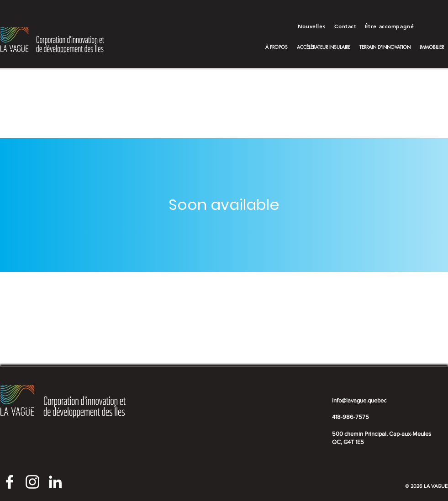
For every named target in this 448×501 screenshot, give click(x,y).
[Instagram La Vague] (32, 482)
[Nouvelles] (313, 26)
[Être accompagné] (390, 26)
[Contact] (347, 26)
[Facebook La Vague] (10, 482)
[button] (277, 47)
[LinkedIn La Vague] (55, 482)
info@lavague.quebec (359, 400)
